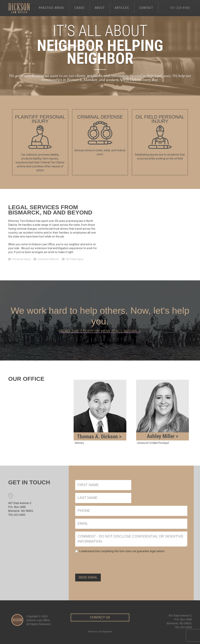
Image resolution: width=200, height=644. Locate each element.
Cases (79, 8)
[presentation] (105, 562)
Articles (122, 8)
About (100, 8)
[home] (19, 8)
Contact (146, 8)
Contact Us (100, 615)
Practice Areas (52, 8)
